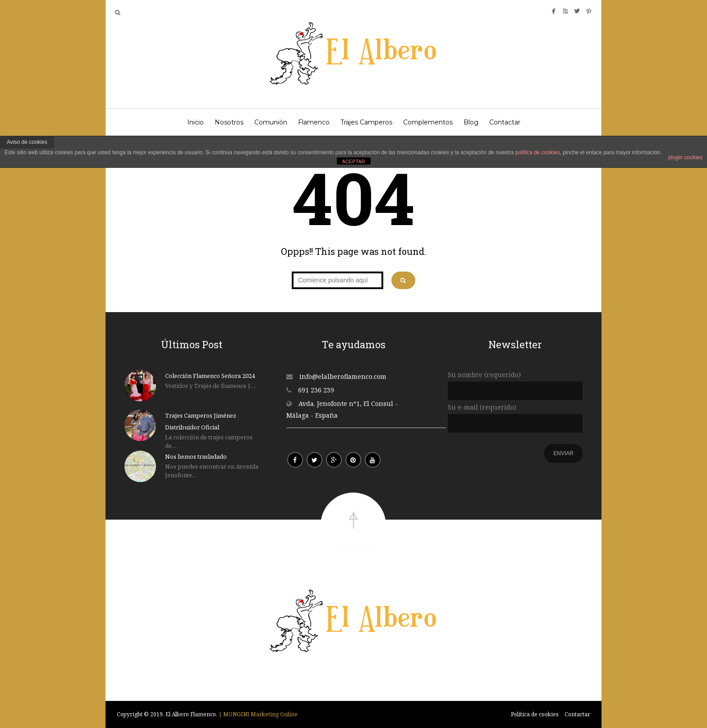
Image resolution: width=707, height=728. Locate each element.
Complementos (428, 122)
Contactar (505, 122)
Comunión (271, 122)
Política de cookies (535, 714)
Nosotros (229, 122)
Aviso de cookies (27, 142)
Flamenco (314, 122)
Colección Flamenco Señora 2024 (210, 376)
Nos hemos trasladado (196, 456)
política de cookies (538, 152)
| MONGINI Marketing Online (258, 714)
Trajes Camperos (366, 122)
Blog (471, 122)
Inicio (195, 122)
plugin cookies (685, 157)
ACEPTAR (353, 161)
